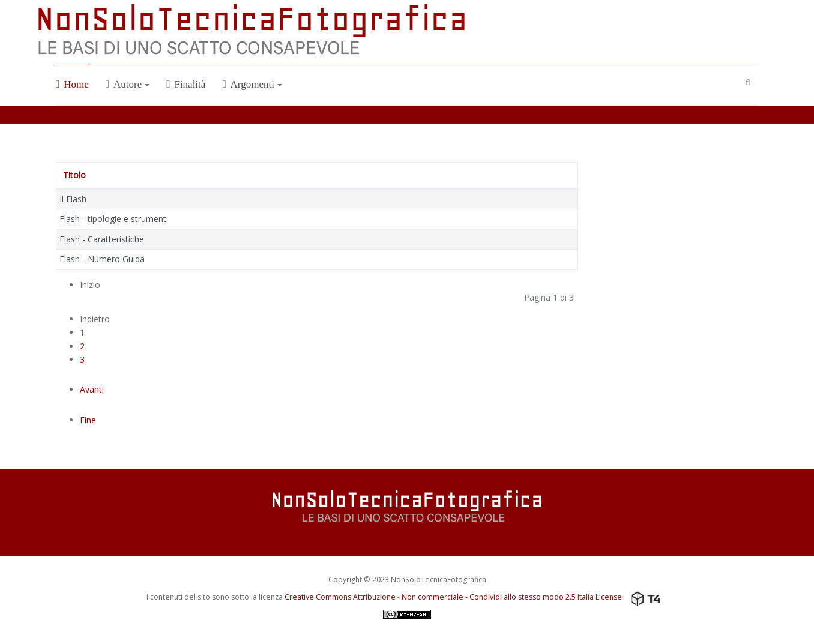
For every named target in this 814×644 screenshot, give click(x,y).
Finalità (186, 84)
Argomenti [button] (252, 84)
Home (72, 84)
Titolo (74, 175)
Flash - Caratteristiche (102, 239)
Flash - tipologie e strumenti (114, 219)
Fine (88, 420)
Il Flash (73, 199)
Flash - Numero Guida (102, 259)
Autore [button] (128, 84)
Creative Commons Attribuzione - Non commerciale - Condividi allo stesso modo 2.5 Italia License (453, 597)
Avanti (92, 389)
